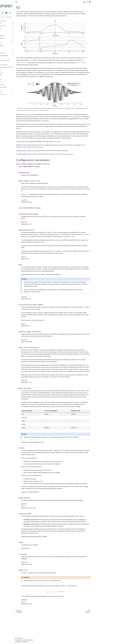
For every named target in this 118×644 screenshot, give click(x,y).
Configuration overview (14, 65)
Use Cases (9, 31)
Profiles (11, 58)
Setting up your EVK (13, 53)
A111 (8, 51)
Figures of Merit (10, 28)
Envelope (12, 75)
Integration (9, 41)
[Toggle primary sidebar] (29, 2)
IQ (11, 77)
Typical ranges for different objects (15, 61)
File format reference (13, 94)
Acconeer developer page (78, 151)
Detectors (9, 33)
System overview (13, 85)
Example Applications (12, 38)
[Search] (15, 17)
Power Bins (13, 72)
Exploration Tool (10, 43)
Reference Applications (12, 36)
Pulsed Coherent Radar (12, 21)
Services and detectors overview (17, 67)
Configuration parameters (101, 5)
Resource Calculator (11, 46)
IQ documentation (62, 151)
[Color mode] (90, 2)
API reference (11, 92)
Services (11, 70)
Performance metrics (14, 87)
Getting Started (10, 23)
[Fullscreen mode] (87, 2)
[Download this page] (84, 2)
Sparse (12, 80)
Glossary (9, 48)
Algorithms (10, 89)
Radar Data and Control (12, 26)
